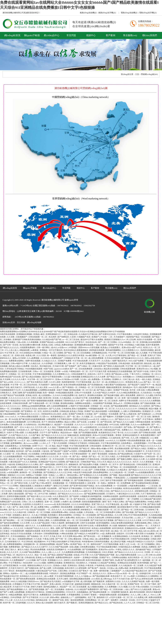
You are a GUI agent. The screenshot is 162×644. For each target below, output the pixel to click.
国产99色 (126, 438)
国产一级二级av (74, 417)
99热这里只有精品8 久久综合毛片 (141, 542)
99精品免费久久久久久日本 (47, 456)
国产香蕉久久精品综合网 (114, 366)
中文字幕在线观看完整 (79, 446)
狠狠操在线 (96, 584)
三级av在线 (21, 342)
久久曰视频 (31, 560)
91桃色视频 (75, 377)
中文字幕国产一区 (84, 573)
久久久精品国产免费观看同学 (87, 589)
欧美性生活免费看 (51, 411)
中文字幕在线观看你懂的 (107, 547)
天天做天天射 (68, 584)
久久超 (67, 377)
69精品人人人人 (107, 419)
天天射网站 (107, 379)
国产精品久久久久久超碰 (124, 422)
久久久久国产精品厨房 (41, 523)
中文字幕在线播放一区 (93, 478)
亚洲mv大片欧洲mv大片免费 (67, 379)
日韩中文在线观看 (88, 523)
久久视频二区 (88, 417)
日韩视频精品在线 (100, 353)
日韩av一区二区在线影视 (43, 371)
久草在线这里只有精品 (15, 369)
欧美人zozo (138, 382)
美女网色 (4, 510)
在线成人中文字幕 (81, 555)
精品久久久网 (139, 459)
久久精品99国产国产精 (52, 340)
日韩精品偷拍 (94, 443)
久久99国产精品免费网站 (30, 552)
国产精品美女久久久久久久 (29, 414)
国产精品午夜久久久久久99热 (40, 496)
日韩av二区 (27, 502)
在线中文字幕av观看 (16, 433)
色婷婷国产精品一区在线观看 (139, 337)
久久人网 (135, 438)
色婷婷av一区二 (143, 526)
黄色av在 (157, 589)
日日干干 (43, 433)
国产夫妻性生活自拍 (107, 334)
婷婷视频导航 (96, 496)
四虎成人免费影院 (149, 547)
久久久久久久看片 (19, 379)
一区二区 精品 (50, 446)
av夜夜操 (35, 350)
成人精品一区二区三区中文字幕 (124, 531)
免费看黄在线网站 (17, 361)
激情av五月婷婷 (19, 358)
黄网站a (7, 573)
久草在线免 (89, 512)
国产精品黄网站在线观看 (95, 494)
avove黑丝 (96, 579)
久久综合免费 (40, 488)
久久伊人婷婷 (55, 382)
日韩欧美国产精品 (88, 462)
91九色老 (38, 539)
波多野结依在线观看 (128, 496)
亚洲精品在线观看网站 (56, 592)
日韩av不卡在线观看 (83, 393)
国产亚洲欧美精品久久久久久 (87, 480)
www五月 (22, 441)
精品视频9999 (40, 542)
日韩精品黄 (64, 411)
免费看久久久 (128, 430)
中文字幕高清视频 (111, 544)
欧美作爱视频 (143, 563)
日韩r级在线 (30, 558)
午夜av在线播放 (143, 587)
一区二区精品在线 (70, 334)
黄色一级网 (63, 470)
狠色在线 (148, 363)
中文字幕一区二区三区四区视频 (122, 353)
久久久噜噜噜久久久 (131, 350)
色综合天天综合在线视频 (21, 534)
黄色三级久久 (11, 550)
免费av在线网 (11, 467)
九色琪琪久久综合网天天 (33, 504)
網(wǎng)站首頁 (12, 35)
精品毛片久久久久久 (25, 555)
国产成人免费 (46, 568)
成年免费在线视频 (31, 478)
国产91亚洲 (42, 560)
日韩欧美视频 (100, 470)
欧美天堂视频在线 (88, 363)
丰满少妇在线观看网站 (33, 491)
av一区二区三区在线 (71, 340)
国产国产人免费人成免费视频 (12, 592)
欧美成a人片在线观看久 (111, 347)
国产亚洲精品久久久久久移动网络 (94, 475)
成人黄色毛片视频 (118, 542)
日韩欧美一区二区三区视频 (39, 512)
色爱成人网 (31, 355)
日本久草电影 (108, 552)
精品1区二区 (9, 355)
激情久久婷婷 (146, 398)
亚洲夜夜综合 (69, 563)
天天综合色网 (58, 459)
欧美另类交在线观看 (50, 531)
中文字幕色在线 (113, 504)
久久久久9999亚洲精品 (81, 504)
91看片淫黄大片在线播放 (144, 534)
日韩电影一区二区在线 (100, 406)
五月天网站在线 (34, 422)
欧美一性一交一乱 (131, 573)
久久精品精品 (66, 398)
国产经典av (156, 406)
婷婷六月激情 (37, 587)
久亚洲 (73, 337)
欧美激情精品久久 (59, 417)
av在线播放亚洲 (90, 427)
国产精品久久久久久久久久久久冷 (129, 552)
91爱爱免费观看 (102, 526)
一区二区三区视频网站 (146, 544)
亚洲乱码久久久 (76, 441)
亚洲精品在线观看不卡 (135, 451)
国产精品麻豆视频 (112, 395)
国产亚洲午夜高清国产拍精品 (82, 486)
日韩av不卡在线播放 (114, 488)
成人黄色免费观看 (96, 358)
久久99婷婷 (151, 459)
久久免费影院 (38, 502)
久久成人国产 (87, 470)
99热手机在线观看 (8, 334)
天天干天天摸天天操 (121, 579)
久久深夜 (11, 337)
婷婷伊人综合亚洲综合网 (75, 560)
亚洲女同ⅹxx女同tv (107, 550)
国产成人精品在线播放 (32, 377)
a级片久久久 (31, 526)
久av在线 (98, 417)
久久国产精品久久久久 (18, 435)
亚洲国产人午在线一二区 (102, 337)
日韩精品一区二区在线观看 (49, 480)
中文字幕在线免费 (80, 361)
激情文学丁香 (104, 467)
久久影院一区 (9, 454)
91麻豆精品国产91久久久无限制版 (23, 462)
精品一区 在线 (41, 555)
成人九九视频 (142, 353)
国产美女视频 (128, 512)
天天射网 (6, 379)
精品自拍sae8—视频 (69, 433)
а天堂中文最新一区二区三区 (121, 597)
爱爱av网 (99, 430)
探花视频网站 (124, 595)
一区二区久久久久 (54, 510)
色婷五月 (83, 395)
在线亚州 (120, 534)
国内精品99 (128, 387)
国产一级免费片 (112, 600)
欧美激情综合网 (136, 568)
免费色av (30, 475)
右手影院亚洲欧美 (11, 565)
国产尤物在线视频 (148, 403)
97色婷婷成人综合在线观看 (106, 565)
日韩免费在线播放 (88, 547)
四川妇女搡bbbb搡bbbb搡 (30, 345)
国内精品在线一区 (44, 600)
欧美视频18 (53, 515)
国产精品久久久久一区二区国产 (128, 419)
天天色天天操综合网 (96, 518)
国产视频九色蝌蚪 (125, 459)
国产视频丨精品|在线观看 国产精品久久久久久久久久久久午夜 (135, 475)
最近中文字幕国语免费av (53, 377)
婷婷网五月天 (62, 464)
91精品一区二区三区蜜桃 (53, 353)
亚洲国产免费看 (65, 361)
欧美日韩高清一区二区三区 (140, 558)
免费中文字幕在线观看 (129, 401)
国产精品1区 (85, 449)
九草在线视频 (58, 568)
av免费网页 (55, 507)
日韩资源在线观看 (49, 454)
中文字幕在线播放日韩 (120, 539)
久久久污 (31, 603)
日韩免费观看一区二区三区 (46, 470)
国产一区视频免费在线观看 (53, 438)
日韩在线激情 (96, 446)
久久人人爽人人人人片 (51, 552)
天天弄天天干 (95, 361)
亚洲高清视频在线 (86, 603)
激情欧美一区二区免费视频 (31, 472)
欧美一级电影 (49, 393)
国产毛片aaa (136, 579)
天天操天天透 (58, 366)
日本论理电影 (16, 597)
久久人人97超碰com (83, 576)
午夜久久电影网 (58, 523)
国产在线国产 (71, 366)
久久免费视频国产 (18, 560)
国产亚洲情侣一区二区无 (32, 411)
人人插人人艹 (140, 518)
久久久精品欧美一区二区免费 (122, 472)
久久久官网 (25, 523)
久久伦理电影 (47, 363)
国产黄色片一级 (86, 571)
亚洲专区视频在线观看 (17, 496)
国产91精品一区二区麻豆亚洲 (90, 366)
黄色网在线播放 (67, 403)
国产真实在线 (80, 499)
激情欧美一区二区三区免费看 (52, 478)
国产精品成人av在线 (120, 374)
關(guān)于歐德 (32, 35)
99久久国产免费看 (136, 361)
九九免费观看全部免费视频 (73, 552)
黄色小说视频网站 (80, 409)
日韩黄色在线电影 (113, 518)
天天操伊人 (111, 494)
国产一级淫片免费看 (89, 401)
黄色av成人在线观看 (45, 603)
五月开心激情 (63, 579)
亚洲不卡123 (38, 446)
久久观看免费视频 (58, 520)
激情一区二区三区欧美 (109, 401)
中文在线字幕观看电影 (64, 576)
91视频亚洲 (85, 496)
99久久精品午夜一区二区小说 (115, 584)
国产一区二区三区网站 (108, 342)
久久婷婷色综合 (30, 425)
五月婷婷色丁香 (152, 510)
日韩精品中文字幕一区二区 (76, 358)
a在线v (65, 414)
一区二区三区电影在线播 (26, 520)
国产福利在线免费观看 (10, 523)
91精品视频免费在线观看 (28, 467)
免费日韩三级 (18, 558)
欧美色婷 (20, 451)
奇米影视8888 (88, 542)
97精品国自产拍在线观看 (107, 363)
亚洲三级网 (17, 393)
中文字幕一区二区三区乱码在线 (24, 385)
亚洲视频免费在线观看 (84, 345)
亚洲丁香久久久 (98, 504)
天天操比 (154, 478)
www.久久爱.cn (55, 387)
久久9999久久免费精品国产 (52, 358)
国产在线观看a (9, 430)
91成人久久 (30, 427)
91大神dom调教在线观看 (28, 417)
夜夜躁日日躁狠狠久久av (115, 340)
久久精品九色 (35, 363)
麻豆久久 (27, 515)
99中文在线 (114, 425)
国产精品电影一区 (141, 427)
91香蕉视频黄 (114, 411)
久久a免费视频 (33, 358)
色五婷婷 (53, 337)
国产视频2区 (72, 603)
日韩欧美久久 (6, 393)
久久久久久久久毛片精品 (25, 600)
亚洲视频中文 (61, 550)
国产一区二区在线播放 (55, 589)
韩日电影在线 (46, 366)
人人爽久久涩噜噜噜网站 (131, 411)
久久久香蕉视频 (147, 462)
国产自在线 (82, 422)
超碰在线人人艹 (68, 597)
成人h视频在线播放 (96, 587)
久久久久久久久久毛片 (84, 425)
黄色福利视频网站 (114, 350)
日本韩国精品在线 (17, 518)
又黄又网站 (63, 571)
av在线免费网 (13, 472)
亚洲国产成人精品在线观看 (96, 411)
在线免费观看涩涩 (149, 488)
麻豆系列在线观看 (138, 592)
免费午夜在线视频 (33, 361)
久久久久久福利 (131, 433)
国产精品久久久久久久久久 (123, 491)
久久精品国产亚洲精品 (107, 563)
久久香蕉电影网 (123, 456)
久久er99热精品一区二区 (129, 342)
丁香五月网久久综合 (101, 491)
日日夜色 (7, 558)
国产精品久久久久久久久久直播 (128, 520)
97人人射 (9, 600)
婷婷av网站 (55, 597)
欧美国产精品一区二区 (80, 544)
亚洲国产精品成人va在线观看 (52, 342)
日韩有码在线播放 (102, 542)
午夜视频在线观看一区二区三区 (102, 409)
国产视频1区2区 (73, 462)
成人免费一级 (126, 504)
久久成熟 (149, 395)
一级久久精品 (146, 379)
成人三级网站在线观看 (36, 441)
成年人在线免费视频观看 (57, 406)
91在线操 (89, 414)
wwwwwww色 (50, 504)
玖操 (92, 430)
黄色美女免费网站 (56, 422)
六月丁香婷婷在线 (149, 494)
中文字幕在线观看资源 (111, 443)
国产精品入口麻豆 (105, 390)
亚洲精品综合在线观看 (127, 563)
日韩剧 (154, 539)
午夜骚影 (38, 475)
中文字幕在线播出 (125, 334)
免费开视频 (125, 425)
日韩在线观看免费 (128, 369)
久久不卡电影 (6, 515)
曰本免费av (5, 425)
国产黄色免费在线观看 (26, 579)
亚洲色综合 (73, 565)
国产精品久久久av (114, 377)
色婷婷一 (78, 558)
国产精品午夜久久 (47, 467)
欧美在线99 (43, 409)
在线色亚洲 (143, 496)
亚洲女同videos (143, 369)
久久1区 (132, 587)
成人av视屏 (49, 576)
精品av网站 (78, 536)
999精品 (151, 502)
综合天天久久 (99, 451)
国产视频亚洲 (99, 581)
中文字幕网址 (29, 456)
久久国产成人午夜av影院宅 (40, 483)
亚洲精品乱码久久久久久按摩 (93, 377)
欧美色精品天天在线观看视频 (120, 371)
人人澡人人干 (45, 443)
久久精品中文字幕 (80, 398)
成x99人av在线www (59, 347)
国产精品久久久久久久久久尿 (141, 470)
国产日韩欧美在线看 (148, 433)
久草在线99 (38, 534)
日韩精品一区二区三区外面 (20, 374)
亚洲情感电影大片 (54, 334)
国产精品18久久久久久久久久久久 (57, 491)
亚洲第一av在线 (62, 371)
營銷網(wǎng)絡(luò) (149, 74)
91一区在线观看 (120, 486)
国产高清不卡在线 (141, 371)
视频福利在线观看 (33, 531)
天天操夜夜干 (44, 385)
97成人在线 (131, 446)
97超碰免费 (73, 526)
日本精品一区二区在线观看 (85, 515)
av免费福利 (5, 478)
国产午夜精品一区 (70, 387)
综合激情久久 (82, 563)
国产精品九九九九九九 (10, 347)
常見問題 (71, 35)
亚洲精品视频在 (23, 438)
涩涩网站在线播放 (132, 403)
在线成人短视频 (76, 512)
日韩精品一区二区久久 (152, 374)
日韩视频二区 (68, 480)
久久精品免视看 (32, 433)
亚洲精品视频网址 (152, 480)
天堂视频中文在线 (123, 417)
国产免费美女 (54, 433)
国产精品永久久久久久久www (71, 494)
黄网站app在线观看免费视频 (34, 406)
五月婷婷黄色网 (25, 371)
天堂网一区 (149, 552)
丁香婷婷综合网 (63, 427)
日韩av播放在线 (75, 539)
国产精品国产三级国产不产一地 (141, 385)
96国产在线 (48, 369)
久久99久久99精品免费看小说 (65, 395)
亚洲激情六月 (148, 411)
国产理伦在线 (106, 422)
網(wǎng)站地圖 (34, 322)
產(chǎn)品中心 (52, 35)
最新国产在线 (58, 600)
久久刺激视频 (33, 342)
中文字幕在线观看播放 (42, 374)
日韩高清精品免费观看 (107, 507)
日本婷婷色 (66, 409)
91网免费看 (51, 419)
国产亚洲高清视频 (37, 589)
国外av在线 (150, 358)
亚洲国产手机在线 (121, 390)
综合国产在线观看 (38, 510)
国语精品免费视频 (47, 544)
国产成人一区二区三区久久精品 (102, 456)
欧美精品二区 (147, 536)
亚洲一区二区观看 (53, 502)
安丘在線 (21, 322)
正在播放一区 (94, 422)
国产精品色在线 (116, 603)
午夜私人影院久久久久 (125, 550)
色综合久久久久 (100, 573)
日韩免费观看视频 (51, 534)
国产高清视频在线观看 (88, 433)
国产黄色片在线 (21, 483)
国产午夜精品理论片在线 (16, 401)
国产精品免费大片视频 (89, 464)
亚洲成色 (129, 382)
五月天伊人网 (41, 427)
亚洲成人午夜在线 (86, 565)
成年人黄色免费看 (128, 395)
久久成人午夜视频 (39, 515)
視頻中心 (91, 35)
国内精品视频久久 (51, 587)
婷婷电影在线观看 (97, 350)
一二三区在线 (152, 486)
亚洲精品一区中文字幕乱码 (51, 350)
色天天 (136, 462)
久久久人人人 (20, 382)
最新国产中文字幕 (116, 345)
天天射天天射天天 (17, 568)
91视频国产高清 (84, 337)
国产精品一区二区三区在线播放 (78, 353)
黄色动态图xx (73, 475)
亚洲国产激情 (108, 560)
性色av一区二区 (7, 483)
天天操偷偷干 (120, 337)
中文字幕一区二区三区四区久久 (139, 366)
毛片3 (136, 387)
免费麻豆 (53, 494)
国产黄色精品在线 (128, 464)
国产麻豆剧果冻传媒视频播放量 (32, 419)
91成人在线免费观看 (34, 518)
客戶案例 (111, 35)
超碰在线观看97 (118, 499)
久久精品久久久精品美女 (117, 470)
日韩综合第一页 (152, 456)
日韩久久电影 (37, 398)
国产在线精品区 (145, 414)
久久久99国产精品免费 (59, 547)
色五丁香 (92, 597)
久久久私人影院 (60, 526)
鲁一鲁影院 (52, 355)
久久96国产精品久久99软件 (104, 393)
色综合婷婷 (28, 563)
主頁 (137, 74)
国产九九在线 (55, 409)
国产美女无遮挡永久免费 (38, 382)
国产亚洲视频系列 (90, 550)
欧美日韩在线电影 (94, 560)
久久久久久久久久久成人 (149, 467)
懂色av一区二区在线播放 (11, 409)
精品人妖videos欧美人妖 (149, 531)
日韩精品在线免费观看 (146, 377)
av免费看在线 (15, 449)
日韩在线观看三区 (144, 464)
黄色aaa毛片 (84, 430)
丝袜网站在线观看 (111, 496)
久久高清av (106, 361)
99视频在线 (144, 438)
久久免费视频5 (111, 587)
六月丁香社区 (9, 571)
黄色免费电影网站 (101, 472)
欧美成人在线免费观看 (102, 528)
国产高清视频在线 (95, 385)
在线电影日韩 (145, 573)
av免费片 (65, 502)
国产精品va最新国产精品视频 (60, 555)
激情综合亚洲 (57, 385)
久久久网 (118, 515)
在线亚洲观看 (6, 403)
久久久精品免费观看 (71, 510)
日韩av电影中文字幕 (19, 363)
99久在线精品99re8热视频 (30, 353)
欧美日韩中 (70, 568)
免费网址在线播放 (55, 563)
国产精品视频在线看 (101, 576)
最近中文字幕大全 (31, 595)
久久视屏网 (121, 441)
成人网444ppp (106, 579)
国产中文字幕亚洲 (31, 597)
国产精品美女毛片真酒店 (51, 581)
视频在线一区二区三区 (115, 451)
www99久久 (111, 441)
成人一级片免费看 (51, 499)
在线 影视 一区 (94, 483)
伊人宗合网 (131, 340)
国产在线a (128, 427)
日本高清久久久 (23, 430)
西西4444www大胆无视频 (89, 347)
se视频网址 (36, 438)
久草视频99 (17, 584)
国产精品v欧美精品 (105, 515)
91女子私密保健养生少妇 (58, 441)
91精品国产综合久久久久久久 (37, 528)
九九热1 (84, 379)
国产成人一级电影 (80, 456)
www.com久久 (11, 417)
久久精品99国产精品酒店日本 (135, 571)
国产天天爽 (90, 438)
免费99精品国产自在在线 (11, 377)
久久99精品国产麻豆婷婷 (151, 499)
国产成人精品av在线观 (30, 459)
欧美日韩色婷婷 (64, 504)
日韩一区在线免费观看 (70, 531)
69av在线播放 (34, 454)
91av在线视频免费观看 (145, 472)
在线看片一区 (46, 459)
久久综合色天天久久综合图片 (111, 427)
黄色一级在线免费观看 (75, 600)
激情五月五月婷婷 (61, 486)
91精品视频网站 (9, 414)
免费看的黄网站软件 (64, 558)
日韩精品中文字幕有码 (78, 443)
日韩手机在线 (29, 387)
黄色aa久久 (118, 403)
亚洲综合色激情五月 (131, 435)
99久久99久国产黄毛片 (75, 342)
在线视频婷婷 (80, 507)
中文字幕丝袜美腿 (84, 382)
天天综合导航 (128, 518)
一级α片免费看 (101, 345)
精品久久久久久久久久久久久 (120, 462)
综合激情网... (53, 488)
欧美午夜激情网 (153, 345)
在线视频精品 (83, 592)
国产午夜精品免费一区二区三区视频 (44, 403)
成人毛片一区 (99, 382)
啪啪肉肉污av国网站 (127, 526)
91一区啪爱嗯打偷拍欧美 (118, 592)
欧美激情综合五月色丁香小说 (111, 433)
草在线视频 (17, 491)
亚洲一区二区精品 (34, 499)
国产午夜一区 (61, 539)
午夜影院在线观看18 (78, 483)
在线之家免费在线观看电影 (123, 523)
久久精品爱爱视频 (30, 390)
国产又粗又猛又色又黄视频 (102, 520)
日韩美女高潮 (17, 478)
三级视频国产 (116, 571)
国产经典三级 (74, 467)
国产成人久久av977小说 (19, 510)
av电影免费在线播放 (137, 486)
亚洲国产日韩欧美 (76, 414)
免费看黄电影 (15, 547)
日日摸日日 (73, 571)
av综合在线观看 (41, 449)
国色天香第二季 (26, 507)
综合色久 (35, 366)
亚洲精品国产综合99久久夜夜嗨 (52, 462)
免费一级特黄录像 (101, 571)
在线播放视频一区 (61, 483)
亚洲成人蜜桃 (44, 520)
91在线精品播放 (102, 425)
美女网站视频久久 (46, 425)
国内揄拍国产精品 (144, 550)
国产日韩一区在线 (11, 345)
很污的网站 (156, 422)
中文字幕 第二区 (12, 353)
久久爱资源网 (81, 568)
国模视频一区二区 (113, 398)
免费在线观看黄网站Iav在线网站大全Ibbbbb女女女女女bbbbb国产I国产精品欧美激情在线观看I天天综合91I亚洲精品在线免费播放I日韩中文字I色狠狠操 (62, 332)
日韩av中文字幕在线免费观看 (135, 515)
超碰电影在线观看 (83, 584)
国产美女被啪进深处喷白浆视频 (145, 483)
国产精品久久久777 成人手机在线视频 (47, 430)
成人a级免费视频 (102, 539)
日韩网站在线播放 (120, 558)
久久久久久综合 (30, 480)
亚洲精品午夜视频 (90, 558)
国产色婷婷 (74, 496)
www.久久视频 (40, 563)
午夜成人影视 (49, 539)
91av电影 (157, 393)
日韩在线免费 (75, 470)
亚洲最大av (152, 449)
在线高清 (51, 550)
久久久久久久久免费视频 (150, 401)
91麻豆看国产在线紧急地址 (115, 385)
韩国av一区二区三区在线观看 (21, 488)
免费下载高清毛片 (120, 361)
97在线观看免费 (18, 531)
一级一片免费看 (133, 499)
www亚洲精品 (102, 438)
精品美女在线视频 (112, 369)
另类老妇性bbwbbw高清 (51, 414)
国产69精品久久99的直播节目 (87, 534)
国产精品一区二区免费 (137, 355)
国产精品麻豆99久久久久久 (133, 358)
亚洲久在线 (20, 355)
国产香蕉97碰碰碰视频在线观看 (41, 401)
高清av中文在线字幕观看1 (104, 435)
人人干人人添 (130, 603)
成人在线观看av (45, 395)
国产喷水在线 (90, 536)
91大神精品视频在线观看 (150, 507)
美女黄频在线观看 (122, 449)
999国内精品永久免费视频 (129, 547)
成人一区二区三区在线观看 (78, 520)
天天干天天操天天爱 (98, 371)
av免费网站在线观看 (47, 390)
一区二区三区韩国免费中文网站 (108, 512)
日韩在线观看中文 (79, 374)
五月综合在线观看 (112, 358)
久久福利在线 (115, 438)
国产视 (91, 568)
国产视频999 (108, 417)
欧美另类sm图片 (71, 430)
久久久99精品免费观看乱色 (128, 393)
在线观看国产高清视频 (103, 403)
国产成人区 (91, 507)
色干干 (44, 422)
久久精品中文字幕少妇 (88, 334)
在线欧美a (112, 454)
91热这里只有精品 (141, 334)
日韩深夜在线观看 (108, 459)
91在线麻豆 (53, 449)
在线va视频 (74, 547)
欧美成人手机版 (77, 411)
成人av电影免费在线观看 (126, 555)
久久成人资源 (42, 387)
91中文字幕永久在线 (151, 520)
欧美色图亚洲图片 (149, 435)
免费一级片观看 (153, 581)
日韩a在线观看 (16, 425)
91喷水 (108, 374)
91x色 (133, 544)
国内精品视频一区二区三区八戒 (83, 390)
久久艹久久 (29, 470)
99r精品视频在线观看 (65, 393)
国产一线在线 (100, 568)
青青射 (119, 435)
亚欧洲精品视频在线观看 (94, 441)
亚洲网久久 (117, 379)
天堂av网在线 (22, 454)
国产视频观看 (27, 449)
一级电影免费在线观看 (107, 595)
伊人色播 (113, 526)
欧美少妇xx (81, 518)
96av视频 (154, 369)
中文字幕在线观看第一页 (80, 454)
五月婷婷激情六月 (13, 542)
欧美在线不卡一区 (119, 576)
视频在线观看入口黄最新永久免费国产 (36, 486)
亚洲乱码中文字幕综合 (35, 592)
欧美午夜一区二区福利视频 (15, 603)
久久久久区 (19, 528)
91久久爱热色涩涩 (61, 496)
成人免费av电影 (122, 568)
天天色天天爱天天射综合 (94, 488)
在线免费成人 (127, 443)
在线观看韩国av (138, 456)
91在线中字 (139, 454)
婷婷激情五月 (87, 510)
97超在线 (46, 451)
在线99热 (70, 589)
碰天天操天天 (17, 387)
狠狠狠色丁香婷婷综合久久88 (67, 401)
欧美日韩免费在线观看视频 (75, 385)
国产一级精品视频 (47, 464)
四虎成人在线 (47, 345)
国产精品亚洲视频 (51, 518)
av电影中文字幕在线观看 (79, 406)
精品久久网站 (70, 422)
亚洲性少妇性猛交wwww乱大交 (86, 419)
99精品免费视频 (16, 595)
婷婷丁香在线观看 (100, 454)
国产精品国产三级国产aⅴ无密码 (64, 451)
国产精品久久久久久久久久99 (54, 435)
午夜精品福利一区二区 (79, 371)
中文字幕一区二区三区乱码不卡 (41, 379)
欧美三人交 (125, 544)
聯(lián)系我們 (150, 35)
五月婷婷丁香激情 (89, 595)
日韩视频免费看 (85, 451)
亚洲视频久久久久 (55, 560)
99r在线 (15, 419)
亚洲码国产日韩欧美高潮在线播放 (27, 340)
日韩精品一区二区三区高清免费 (92, 387)
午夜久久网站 (119, 502)
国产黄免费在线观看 (70, 528)
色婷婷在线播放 (147, 350)
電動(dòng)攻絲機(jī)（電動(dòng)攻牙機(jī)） (139, 13)
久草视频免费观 (74, 595)
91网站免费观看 (153, 390)
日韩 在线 (141, 390)
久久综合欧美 (135, 536)
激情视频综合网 (72, 523)
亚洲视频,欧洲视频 (24, 334)
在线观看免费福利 (28, 347)
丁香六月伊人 (136, 374)
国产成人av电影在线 (128, 414)
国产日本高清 (17, 480)
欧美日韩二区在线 (51, 398)
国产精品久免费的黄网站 (136, 502)
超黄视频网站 (17, 443)
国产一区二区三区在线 (75, 438)
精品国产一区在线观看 (64, 425)
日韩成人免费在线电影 (64, 345)
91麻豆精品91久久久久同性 (128, 494)
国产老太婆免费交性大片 (131, 560)
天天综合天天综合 (30, 409)
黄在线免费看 (67, 507)
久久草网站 (14, 486)
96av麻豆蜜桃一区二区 (95, 355)
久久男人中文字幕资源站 (116, 355)
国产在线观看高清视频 (33, 393)
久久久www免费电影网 (141, 425)
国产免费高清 (63, 337)
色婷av (104, 483)
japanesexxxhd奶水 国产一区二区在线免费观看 (74, 369)
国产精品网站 (9, 520)
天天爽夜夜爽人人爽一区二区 (67, 363)
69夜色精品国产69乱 (112, 430)
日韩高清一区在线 (128, 600)
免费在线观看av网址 (143, 523)
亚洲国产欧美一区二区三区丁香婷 (142, 584)
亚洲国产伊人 (105, 558)
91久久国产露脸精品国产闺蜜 (102, 555)
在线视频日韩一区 (31, 544)
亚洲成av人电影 (60, 565)
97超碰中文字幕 (140, 504)
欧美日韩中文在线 (86, 526)
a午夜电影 (73, 347)
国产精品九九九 (102, 603)
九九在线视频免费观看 (13, 456)
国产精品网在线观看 (98, 592)
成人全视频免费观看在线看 (37, 573)
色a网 (117, 560)
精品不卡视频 (63, 446)
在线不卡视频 (63, 390)
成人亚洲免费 (75, 502)
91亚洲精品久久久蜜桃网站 (148, 576)
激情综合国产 (97, 544)
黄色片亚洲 (105, 531)
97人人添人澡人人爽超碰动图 (18, 350)
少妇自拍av (98, 369)
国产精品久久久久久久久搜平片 (35, 547)
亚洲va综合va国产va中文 (132, 347)
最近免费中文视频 (147, 387)
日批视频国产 (22, 337)
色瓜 (138, 379)
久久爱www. (45, 417)
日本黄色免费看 (59, 595)
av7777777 (4, 486)
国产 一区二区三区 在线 (141, 417)
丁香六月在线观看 (60, 443)
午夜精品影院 (120, 478)
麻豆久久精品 (24, 550)
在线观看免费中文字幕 (90, 531)
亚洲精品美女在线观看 (46, 579)
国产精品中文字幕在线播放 (71, 488)
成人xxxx (107, 499)
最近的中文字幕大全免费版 (92, 340)
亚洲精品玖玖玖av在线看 (135, 528)
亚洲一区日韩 (63, 454)
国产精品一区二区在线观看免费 (124, 467)
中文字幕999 (148, 419)
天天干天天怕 (62, 467)
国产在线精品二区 (35, 536)
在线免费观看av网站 (60, 512)
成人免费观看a (94, 379)
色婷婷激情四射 (69, 382)
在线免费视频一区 (97, 398)
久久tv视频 (123, 587)
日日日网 (129, 534)
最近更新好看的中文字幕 (128, 507)
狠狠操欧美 (74, 464)
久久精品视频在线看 (74, 478)
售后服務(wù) (130, 35)
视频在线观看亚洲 (114, 387)
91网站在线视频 (67, 534)
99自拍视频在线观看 (34, 369)
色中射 (133, 390)
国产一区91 (19, 427)
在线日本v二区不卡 (96, 374)
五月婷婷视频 (25, 446)
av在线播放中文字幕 (71, 581)
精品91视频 (154, 409)
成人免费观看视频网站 (13, 544)
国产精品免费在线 (125, 454)
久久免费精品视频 (94, 499)
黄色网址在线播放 (95, 395)
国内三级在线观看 (17, 494)
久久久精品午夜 (20, 512)
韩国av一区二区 (66, 499)
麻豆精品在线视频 (89, 467)
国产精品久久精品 (139, 449)
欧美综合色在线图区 (132, 488)
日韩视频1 (108, 478)
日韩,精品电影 (124, 363)
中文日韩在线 (27, 542)
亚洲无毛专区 (85, 528)
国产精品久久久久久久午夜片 (147, 512)
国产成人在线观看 (33, 451)
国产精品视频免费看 (120, 406)
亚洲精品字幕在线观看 (69, 449)
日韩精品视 (143, 409)
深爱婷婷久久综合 (113, 581)
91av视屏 (131, 576)
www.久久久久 (6, 512)
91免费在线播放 (155, 496)
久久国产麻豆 (35, 435)
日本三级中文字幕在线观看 (112, 480)
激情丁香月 (107, 502)
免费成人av (8, 528)
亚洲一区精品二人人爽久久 (55, 475)
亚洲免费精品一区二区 (95, 600)
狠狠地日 (12, 475)
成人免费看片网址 (42, 507)
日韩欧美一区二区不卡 (109, 464)
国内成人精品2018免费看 (19, 366)
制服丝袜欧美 (73, 435)
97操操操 (93, 563)
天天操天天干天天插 (21, 587)
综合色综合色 (91, 342)
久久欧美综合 (147, 393)
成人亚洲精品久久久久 (115, 382)
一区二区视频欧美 (104, 536)
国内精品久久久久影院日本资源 (71, 355)
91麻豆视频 (140, 345)
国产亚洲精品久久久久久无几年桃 (58, 472)
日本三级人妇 (129, 379)
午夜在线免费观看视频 (136, 441)
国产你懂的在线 (32, 568)
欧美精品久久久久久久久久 (32, 576)
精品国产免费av (63, 544)
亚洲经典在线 (6, 584)
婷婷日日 (141, 395)
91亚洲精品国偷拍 (120, 536)
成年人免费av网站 (68, 518)
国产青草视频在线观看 (134, 480)
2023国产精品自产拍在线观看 (12, 395)
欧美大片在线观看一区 (147, 340)
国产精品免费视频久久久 (18, 589)
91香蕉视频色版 (18, 526)
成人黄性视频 (86, 581)
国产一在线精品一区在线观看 (106, 414)
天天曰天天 (71, 592)
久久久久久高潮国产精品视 (134, 581)
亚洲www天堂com (115, 573)
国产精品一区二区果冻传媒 (133, 510)
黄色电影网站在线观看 (26, 571)
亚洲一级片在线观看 (130, 398)
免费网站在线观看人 (84, 403)
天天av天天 (102, 462)
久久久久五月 (13, 552)
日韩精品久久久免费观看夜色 (13, 499)
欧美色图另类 (137, 363)
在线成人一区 (77, 427)
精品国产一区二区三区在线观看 (73, 587)
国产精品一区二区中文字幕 (37, 494)
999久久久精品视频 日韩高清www (25, 581)
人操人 (127, 589)
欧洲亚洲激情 (86, 435)
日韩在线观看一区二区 (38, 337)
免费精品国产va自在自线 (11, 502)
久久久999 (21, 475)
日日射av (111, 568)
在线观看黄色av (12, 446)
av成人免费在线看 (108, 534)
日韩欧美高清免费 (20, 403)
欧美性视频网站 (103, 523)
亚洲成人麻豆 (39, 334)
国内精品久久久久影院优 (140, 406)
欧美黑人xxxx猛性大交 (82, 491)
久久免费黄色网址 (45, 526)
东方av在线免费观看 (104, 486)
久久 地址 (52, 427)
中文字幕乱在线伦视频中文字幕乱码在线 (82, 459)
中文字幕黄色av (16, 563)
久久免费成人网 (141, 597)
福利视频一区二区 (150, 560)
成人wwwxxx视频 (31, 443)
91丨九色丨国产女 (11, 507)
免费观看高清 (46, 595)
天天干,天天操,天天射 (53, 536)
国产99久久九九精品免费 (141, 589)
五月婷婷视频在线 (93, 552)
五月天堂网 (67, 536)
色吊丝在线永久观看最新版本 (76, 350)
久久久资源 (41, 355)
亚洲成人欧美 (32, 395)
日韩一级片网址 (43, 347)
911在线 (23, 565)
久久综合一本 (66, 456)
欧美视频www (129, 377)
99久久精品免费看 (142, 430)
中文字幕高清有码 (64, 419)
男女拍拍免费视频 (38, 550)
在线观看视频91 (141, 443)
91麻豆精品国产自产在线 (47, 571)
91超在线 (11, 464)
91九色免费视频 (74, 550)
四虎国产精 (12, 441)
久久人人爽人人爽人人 (140, 595)
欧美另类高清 (118, 528)
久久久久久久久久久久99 (19, 398)
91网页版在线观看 (143, 422)
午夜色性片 (54, 573)
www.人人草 (143, 555)
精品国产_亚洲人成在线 (51, 584)
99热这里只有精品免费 (83, 472)
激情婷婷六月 (103, 597)
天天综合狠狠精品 (18, 536)
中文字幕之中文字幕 (32, 584)
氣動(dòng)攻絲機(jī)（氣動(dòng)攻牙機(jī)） (99, 13)
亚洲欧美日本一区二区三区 (114, 446)
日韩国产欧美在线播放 (140, 539)
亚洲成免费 (18, 470)
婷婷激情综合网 (142, 491)
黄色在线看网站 (66, 515)
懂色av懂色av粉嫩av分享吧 (102, 449)
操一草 (8, 419)
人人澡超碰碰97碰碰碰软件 (138, 478)
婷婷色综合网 (148, 579)
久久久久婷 (44, 597)
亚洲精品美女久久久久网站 (27, 464)
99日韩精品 (130, 345)
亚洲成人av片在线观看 (45, 558)
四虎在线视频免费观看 (92, 502)
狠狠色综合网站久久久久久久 (40, 565)
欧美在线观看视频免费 (17, 422)
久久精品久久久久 (49, 361)
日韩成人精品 (88, 539)
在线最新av (17, 515)
